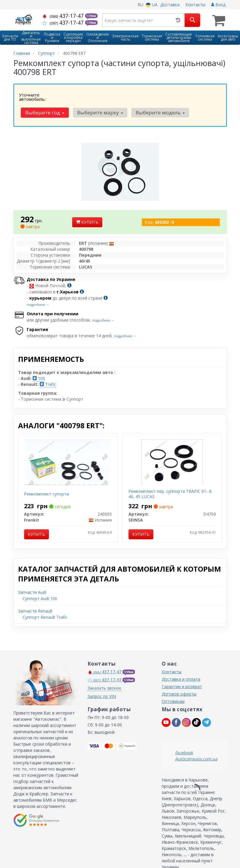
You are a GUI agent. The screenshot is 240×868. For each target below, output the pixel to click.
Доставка (170, 5)
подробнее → (38, 289)
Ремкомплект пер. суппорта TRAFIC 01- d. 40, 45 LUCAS (170, 478)
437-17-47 (64, 16)
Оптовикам (173, 686)
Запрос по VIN (102, 681)
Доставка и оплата (181, 664)
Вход (218, 5)
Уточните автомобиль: (32, 96)
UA (152, 5)
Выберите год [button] (75, 97)
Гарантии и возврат (182, 671)
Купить (87, 207)
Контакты (195, 5)
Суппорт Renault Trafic (45, 602)
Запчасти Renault (35, 596)
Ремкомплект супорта (46, 478)
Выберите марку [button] (129, 97)
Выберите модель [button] (188, 97)
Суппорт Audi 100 (40, 583)
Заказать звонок (104, 673)
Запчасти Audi (32, 577)
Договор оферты (179, 678)
